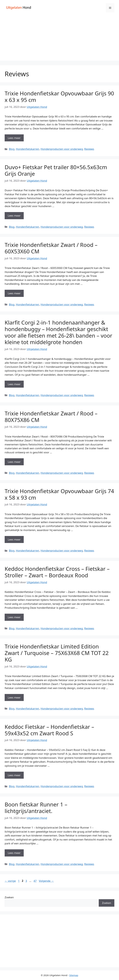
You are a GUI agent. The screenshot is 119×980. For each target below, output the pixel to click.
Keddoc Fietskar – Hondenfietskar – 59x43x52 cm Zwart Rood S (49, 730)
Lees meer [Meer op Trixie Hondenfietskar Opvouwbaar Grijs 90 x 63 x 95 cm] (14, 138)
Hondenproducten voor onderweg (62, 149)
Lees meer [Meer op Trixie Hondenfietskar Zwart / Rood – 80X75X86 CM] (14, 462)
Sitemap (74, 975)
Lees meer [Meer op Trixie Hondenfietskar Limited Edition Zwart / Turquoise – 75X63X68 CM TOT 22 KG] (14, 697)
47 (35, 881)
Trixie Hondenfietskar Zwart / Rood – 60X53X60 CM (51, 248)
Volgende (46, 881)
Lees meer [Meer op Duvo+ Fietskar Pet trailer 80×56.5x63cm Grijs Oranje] (14, 216)
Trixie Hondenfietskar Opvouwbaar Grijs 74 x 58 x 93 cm (59, 494)
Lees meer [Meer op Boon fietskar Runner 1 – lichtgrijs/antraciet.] (14, 853)
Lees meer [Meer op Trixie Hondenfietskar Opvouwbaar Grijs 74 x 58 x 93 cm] (14, 539)
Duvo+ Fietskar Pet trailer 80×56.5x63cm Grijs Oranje (56, 170)
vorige (10, 881)
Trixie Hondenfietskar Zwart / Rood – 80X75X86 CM (51, 417)
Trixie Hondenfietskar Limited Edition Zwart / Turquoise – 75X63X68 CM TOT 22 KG (57, 653)
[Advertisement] (59, 39)
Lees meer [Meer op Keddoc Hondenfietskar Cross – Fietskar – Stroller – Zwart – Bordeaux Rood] (14, 617)
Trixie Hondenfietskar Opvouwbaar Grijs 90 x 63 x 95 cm (59, 97)
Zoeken (9, 897)
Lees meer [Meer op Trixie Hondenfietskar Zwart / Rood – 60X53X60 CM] (14, 293)
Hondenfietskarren (27, 149)
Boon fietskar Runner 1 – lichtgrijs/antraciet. (36, 808)
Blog (12, 149)
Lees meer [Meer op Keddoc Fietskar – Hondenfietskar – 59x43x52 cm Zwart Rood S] (14, 775)
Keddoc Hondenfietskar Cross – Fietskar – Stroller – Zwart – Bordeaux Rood (57, 572)
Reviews (89, 149)
